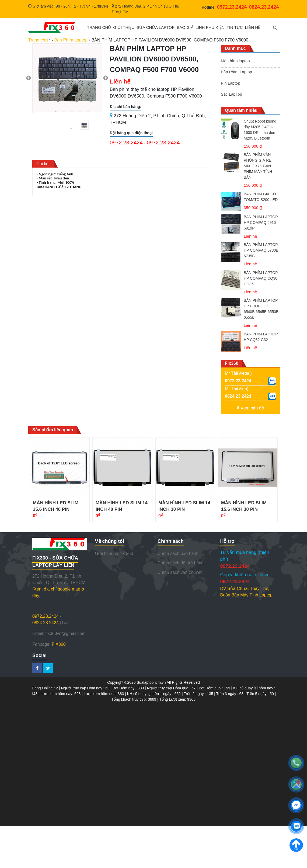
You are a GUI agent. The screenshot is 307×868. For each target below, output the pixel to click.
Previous (29, 78)
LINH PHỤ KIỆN (210, 27)
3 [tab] (72, 111)
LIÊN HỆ (253, 27)
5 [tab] (88, 111)
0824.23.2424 (238, 396)
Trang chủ (38, 40)
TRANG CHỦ (99, 27)
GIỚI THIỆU (124, 27)
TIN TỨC (235, 27)
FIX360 (59, 644)
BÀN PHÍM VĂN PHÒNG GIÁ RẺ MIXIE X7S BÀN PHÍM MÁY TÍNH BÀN (258, 166)
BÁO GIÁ (185, 27)
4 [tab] (80, 111)
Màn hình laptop (235, 61)
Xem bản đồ (250, 408)
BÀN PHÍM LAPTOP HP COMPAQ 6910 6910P (261, 223)
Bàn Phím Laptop (236, 72)
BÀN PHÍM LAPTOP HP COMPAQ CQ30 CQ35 (261, 278)
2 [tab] (64, 111)
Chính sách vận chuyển (180, 572)
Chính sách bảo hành (178, 553)
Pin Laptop (231, 83)
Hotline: (224, 7)
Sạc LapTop (231, 94)
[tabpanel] (67, 78)
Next (106, 78)
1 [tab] (56, 111)
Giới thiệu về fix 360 (114, 553)
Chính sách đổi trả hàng (181, 563)
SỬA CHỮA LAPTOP (156, 27)
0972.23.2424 (126, 143)
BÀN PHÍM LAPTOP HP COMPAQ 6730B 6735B (261, 250)
